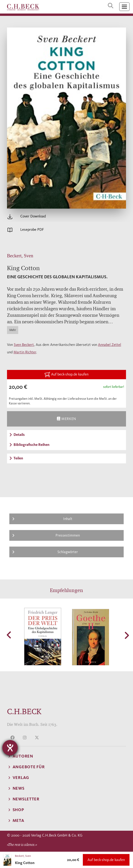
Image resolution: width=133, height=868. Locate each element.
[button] (9, 635)
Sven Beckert (24, 345)
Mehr (13, 330)
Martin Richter (25, 352)
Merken (66, 419)
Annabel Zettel (110, 345)
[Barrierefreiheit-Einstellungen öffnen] (10, 748)
